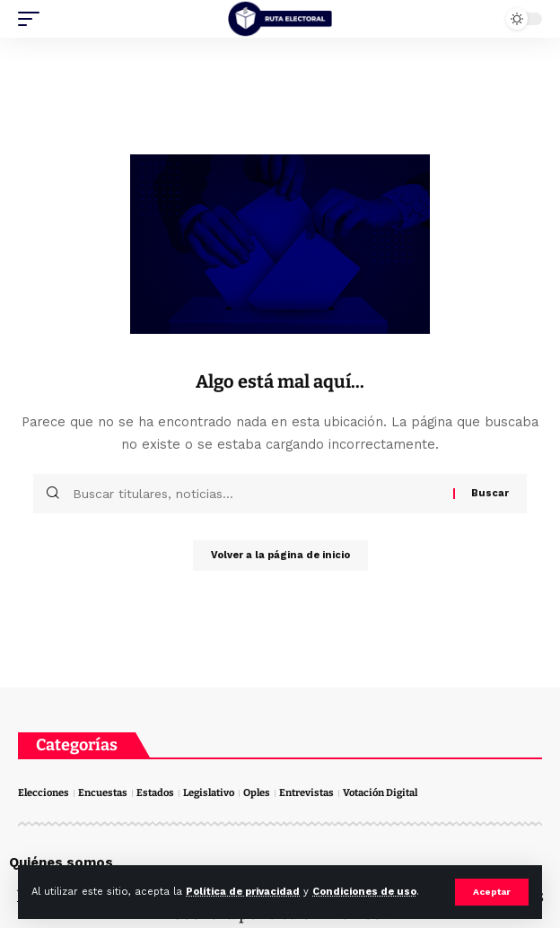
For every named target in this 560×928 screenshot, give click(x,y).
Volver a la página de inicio (280, 555)
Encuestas (103, 793)
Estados (155, 793)
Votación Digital (380, 793)
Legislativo (209, 793)
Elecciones (44, 793)
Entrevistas (306, 793)
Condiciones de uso (364, 892)
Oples (257, 793)
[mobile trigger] (33, 19)
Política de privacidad (243, 892)
